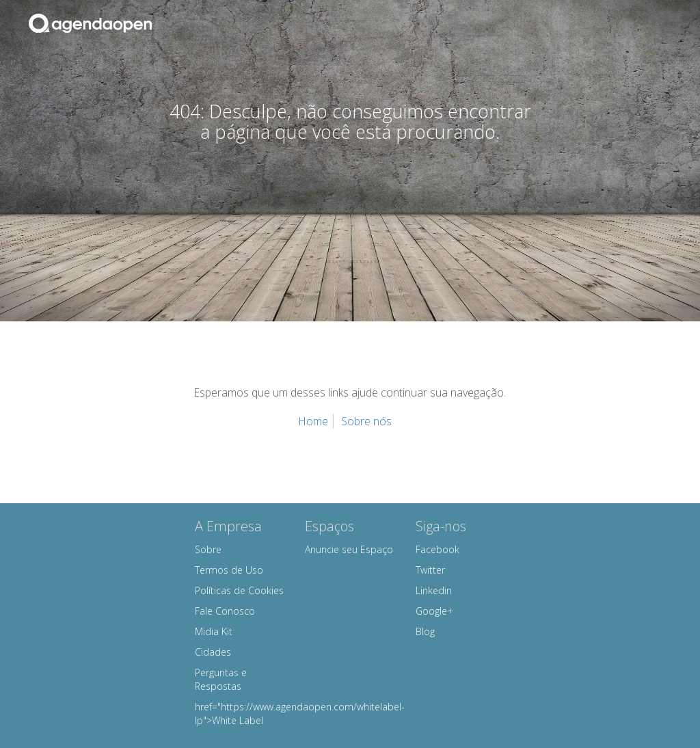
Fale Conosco (225, 611)
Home (313, 421)
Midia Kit (214, 631)
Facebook (437, 549)
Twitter (430, 570)
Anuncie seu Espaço (349, 549)
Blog (425, 631)
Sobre (208, 549)
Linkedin (434, 590)
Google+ (434, 611)
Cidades (213, 652)
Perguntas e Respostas (221, 679)
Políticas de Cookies (239, 590)
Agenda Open (90, 24)
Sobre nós (366, 421)
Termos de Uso (229, 570)
